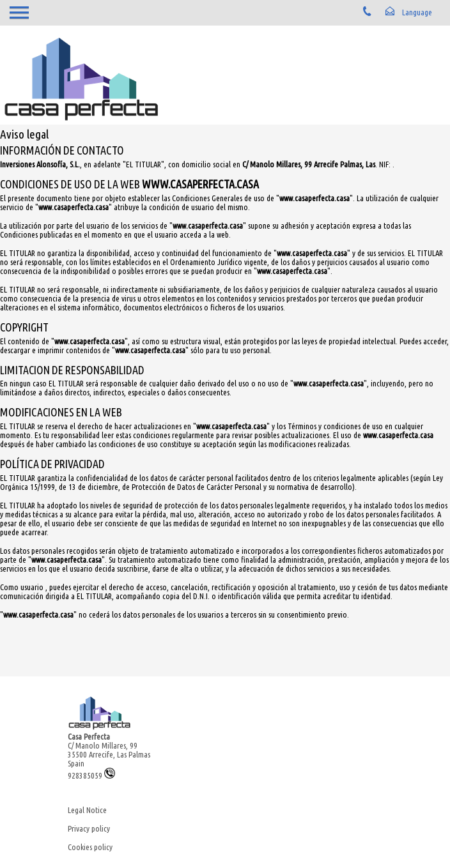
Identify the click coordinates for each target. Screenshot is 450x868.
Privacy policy (89, 828)
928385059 (91, 775)
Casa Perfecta (89, 736)
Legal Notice (87, 810)
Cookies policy (90, 847)
